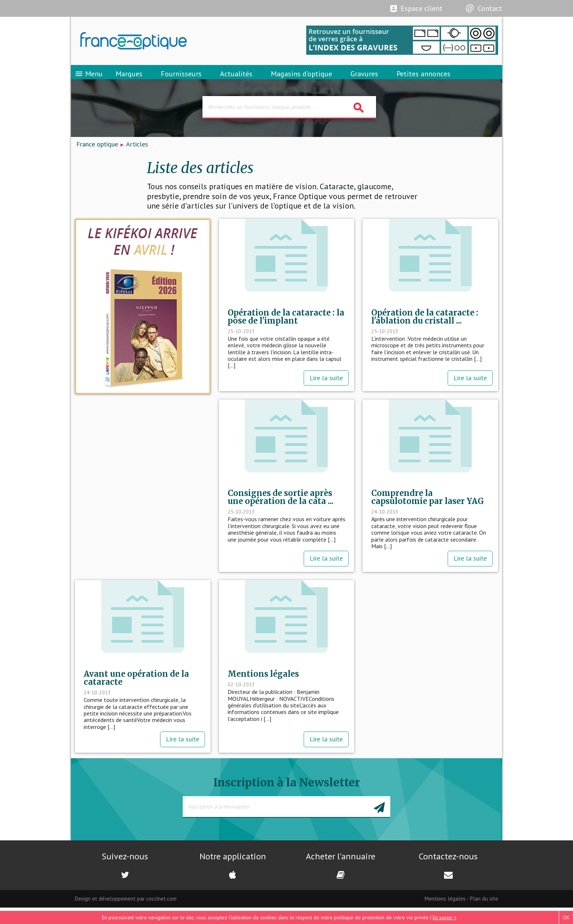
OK (566, 917)
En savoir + (445, 917)
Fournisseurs (181, 79)
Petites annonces (424, 79)
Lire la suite (326, 389)
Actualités (236, 79)
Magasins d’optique (301, 79)
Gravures (364, 79)
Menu (89, 79)
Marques (129, 79)
